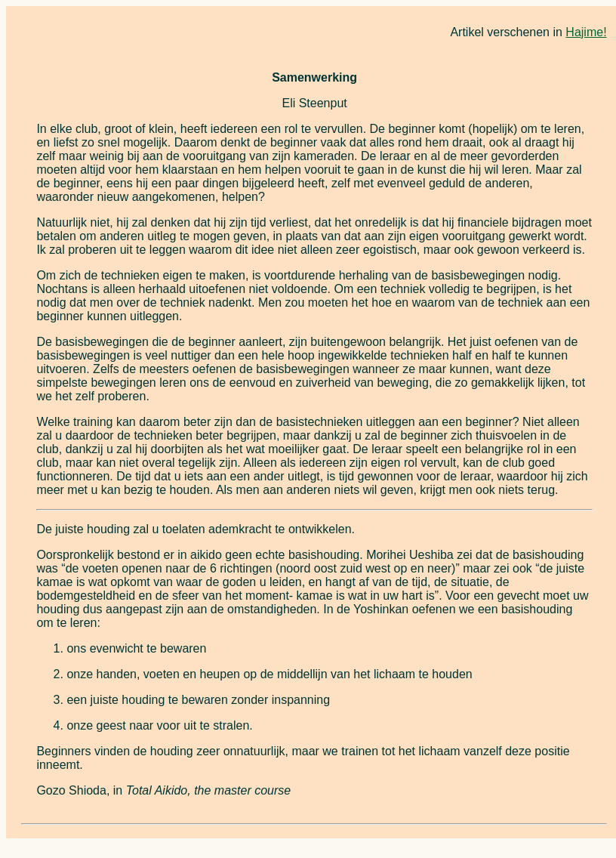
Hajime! (586, 32)
